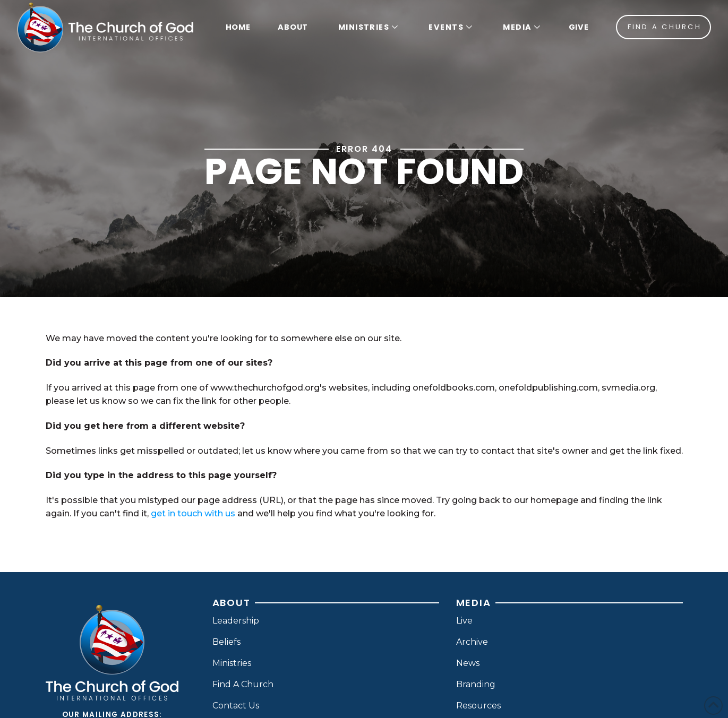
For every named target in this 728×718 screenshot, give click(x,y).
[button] (367, 27)
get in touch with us (193, 513)
